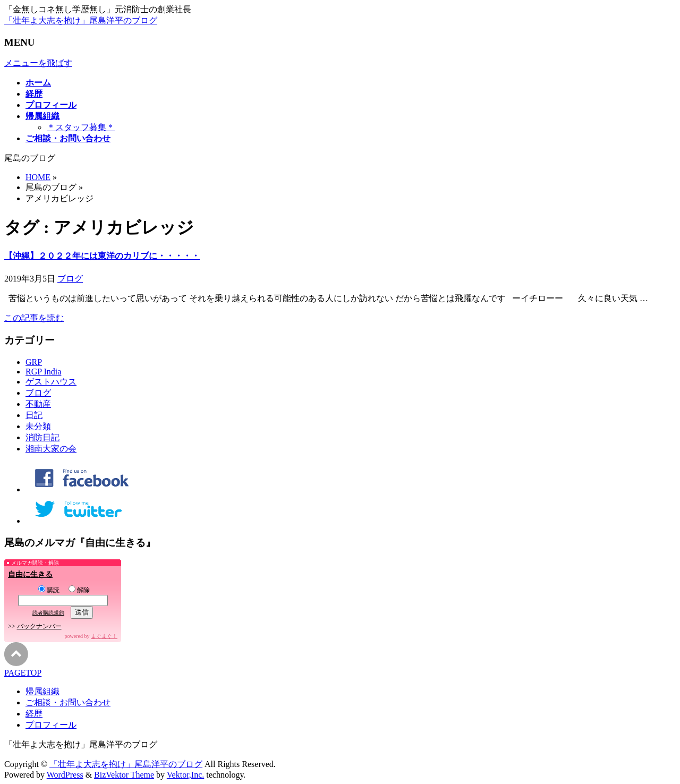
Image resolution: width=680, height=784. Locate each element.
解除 (79, 590)
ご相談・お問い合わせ (68, 702)
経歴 (34, 714)
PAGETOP (23, 673)
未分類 (38, 426)
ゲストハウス (51, 382)
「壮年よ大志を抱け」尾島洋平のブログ (81, 20)
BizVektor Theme (124, 775)
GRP (34, 362)
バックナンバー (39, 626)
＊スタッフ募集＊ (81, 127)
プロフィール (51, 725)
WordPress (65, 775)
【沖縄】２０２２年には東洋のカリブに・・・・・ (102, 256)
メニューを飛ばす (38, 63)
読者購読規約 (48, 613)
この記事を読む (34, 318)
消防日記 (42, 437)
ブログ (70, 279)
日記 (34, 415)
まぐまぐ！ (104, 636)
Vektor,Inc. (185, 775)
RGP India (43, 372)
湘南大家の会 (51, 449)
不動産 (38, 404)
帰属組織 (42, 691)
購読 (49, 590)
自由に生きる (30, 574)
